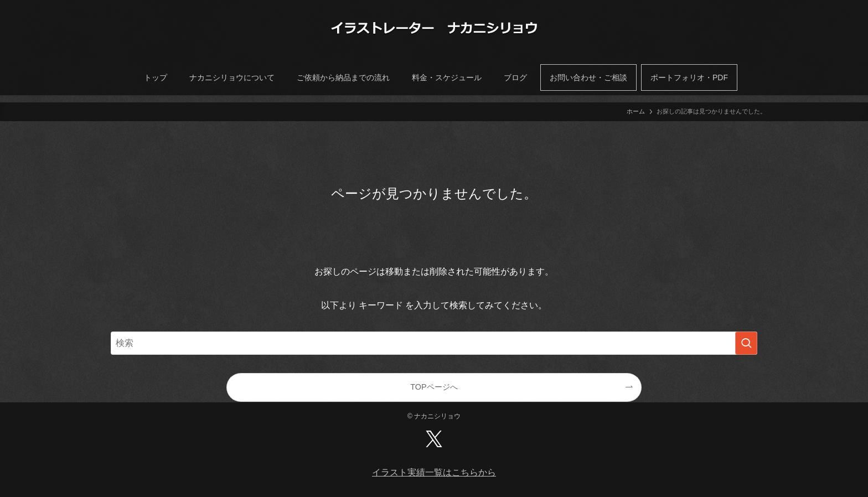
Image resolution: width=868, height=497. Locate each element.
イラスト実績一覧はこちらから (434, 472)
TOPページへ (434, 387)
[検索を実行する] (746, 343)
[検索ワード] (434, 343)
